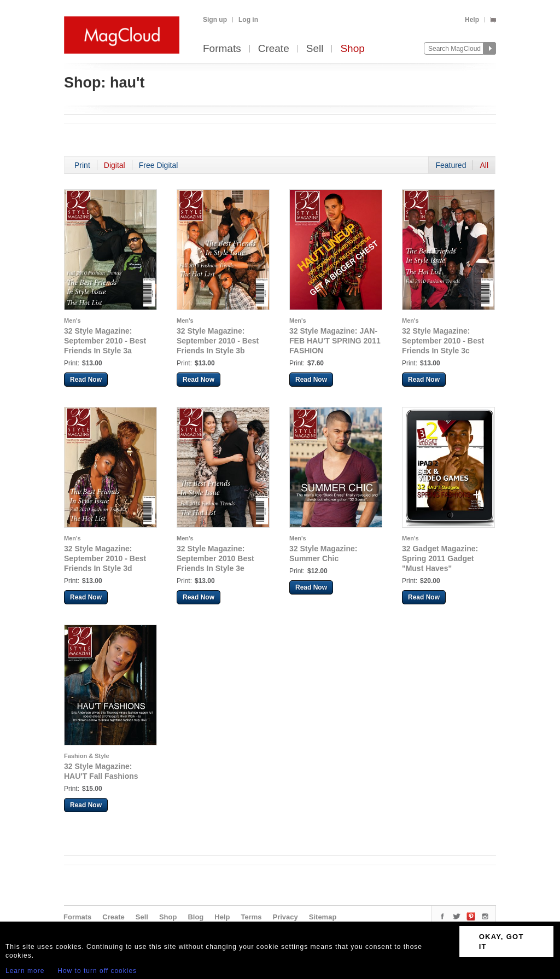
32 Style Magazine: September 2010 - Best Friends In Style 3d (105, 558)
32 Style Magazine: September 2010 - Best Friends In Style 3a (105, 341)
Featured (451, 165)
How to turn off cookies (97, 971)
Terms (251, 917)
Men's (72, 320)
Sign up (215, 20)
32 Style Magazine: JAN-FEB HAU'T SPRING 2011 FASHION (335, 341)
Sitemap (323, 917)
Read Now (86, 380)
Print (82, 165)
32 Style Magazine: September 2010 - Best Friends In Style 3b (218, 341)
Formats (222, 49)
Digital (115, 165)
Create (274, 49)
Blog (196, 917)
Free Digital (159, 165)
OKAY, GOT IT (501, 942)
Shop (352, 49)
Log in (248, 20)
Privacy (285, 917)
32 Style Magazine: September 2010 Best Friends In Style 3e (215, 558)
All (484, 165)
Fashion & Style (87, 756)
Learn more (25, 971)
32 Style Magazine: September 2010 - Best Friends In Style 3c (443, 341)
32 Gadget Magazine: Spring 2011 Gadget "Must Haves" (440, 558)
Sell (315, 49)
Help (472, 20)
